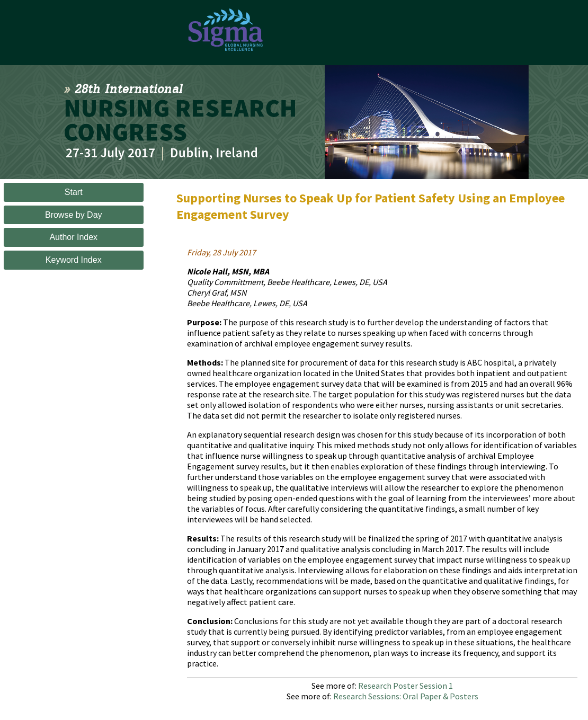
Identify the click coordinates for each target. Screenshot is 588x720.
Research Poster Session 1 (406, 686)
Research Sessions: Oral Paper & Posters (406, 696)
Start (74, 192)
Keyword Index (74, 260)
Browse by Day (74, 215)
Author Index (73, 237)
